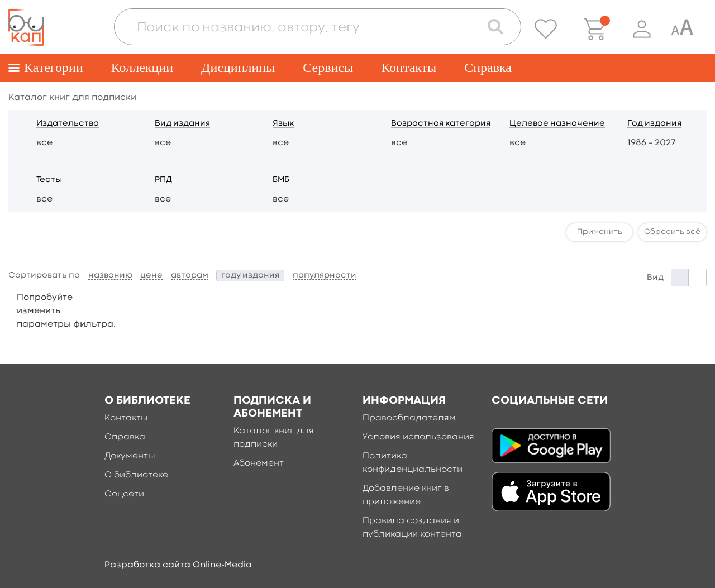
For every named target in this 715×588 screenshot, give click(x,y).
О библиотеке (136, 475)
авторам (190, 276)
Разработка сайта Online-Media (178, 565)
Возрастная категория (441, 124)
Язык (283, 124)
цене (151, 276)
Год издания (654, 124)
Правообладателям (409, 418)
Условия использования (418, 437)
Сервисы (328, 68)
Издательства (68, 124)
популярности (325, 276)
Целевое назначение (557, 124)
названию (110, 276)
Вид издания (182, 124)
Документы (130, 456)
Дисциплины (238, 68)
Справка (488, 68)
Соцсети (124, 494)
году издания (250, 276)
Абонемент (259, 463)
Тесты (49, 180)
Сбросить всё (672, 232)
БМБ (281, 180)
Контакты (409, 68)
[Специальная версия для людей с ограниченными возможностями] (682, 29)
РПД (163, 180)
